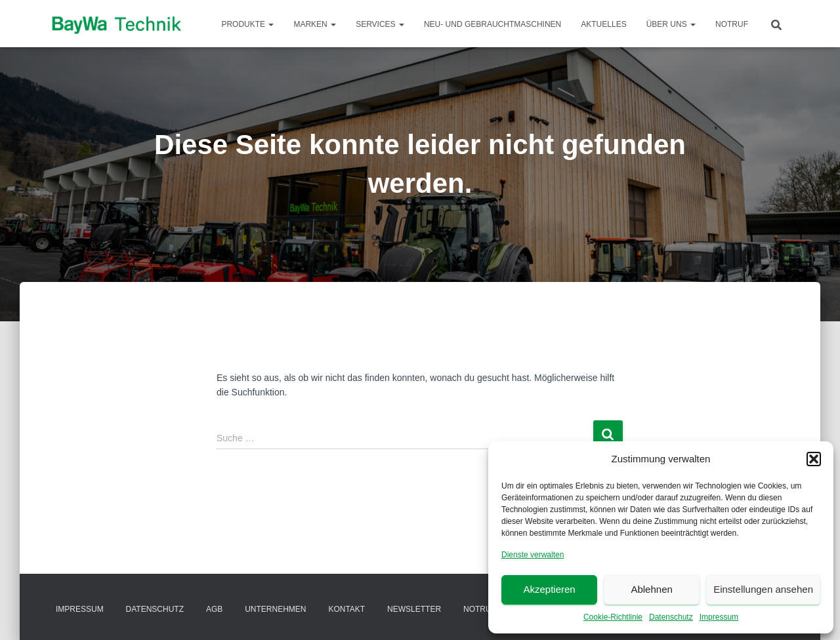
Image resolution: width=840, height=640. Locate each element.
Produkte (247, 24)
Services (380, 24)
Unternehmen (275, 609)
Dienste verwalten (533, 555)
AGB (214, 609)
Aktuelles (603, 24)
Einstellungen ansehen (763, 589)
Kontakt (346, 609)
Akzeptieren (549, 589)
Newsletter (414, 609)
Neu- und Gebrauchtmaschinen (493, 24)
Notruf (732, 24)
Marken (315, 24)
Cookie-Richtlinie (613, 617)
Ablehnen (651, 589)
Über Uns (671, 24)
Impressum (719, 617)
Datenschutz (671, 617)
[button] (814, 459)
